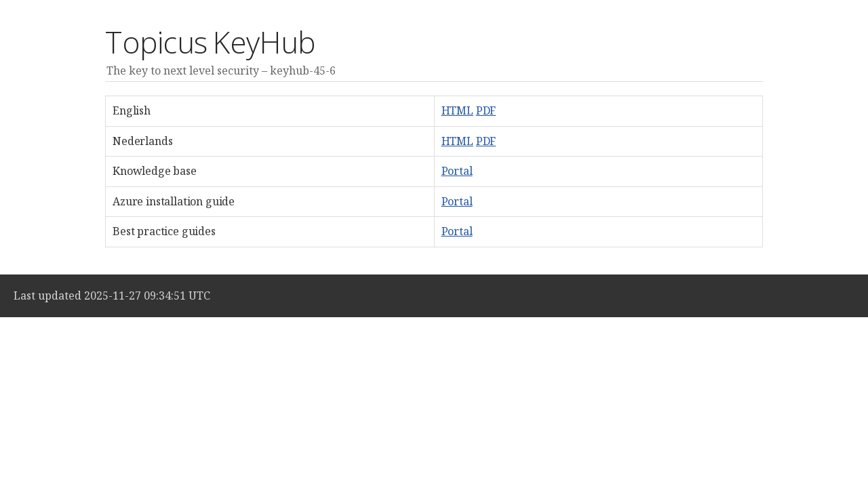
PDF (486, 110)
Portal (457, 171)
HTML (457, 110)
